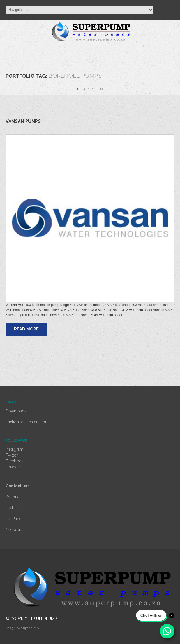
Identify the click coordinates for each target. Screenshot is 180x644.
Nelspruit (14, 530)
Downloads (16, 411)
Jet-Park (13, 519)
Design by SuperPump (22, 628)
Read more (26, 329)
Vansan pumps (23, 121)
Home (82, 89)
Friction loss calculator (26, 422)
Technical (14, 508)
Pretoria (12, 497)
